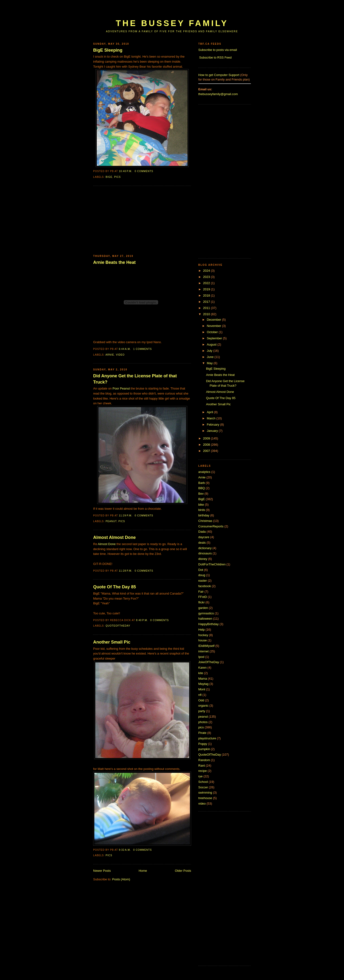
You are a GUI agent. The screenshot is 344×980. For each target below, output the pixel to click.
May (210, 363)
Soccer (203, 787)
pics (118, 177)
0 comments (144, 171)
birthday (204, 515)
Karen (202, 668)
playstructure (207, 738)
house (202, 640)
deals (202, 543)
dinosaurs (205, 553)
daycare (204, 537)
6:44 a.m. (125, 349)
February (214, 425)
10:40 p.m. (125, 171)
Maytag (203, 684)
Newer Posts (102, 871)
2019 (207, 289)
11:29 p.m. (125, 516)
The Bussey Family (172, 23)
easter (203, 581)
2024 (207, 271)
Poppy (203, 744)
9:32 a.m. (125, 850)
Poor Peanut (121, 388)
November (215, 326)
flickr (202, 602)
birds (202, 510)
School (203, 782)
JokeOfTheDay (209, 662)
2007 (207, 451)
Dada (202, 532)
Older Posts (183, 871)
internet (203, 651)
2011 (207, 308)
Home (143, 871)
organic (203, 706)
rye (200, 776)
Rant (202, 766)
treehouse (205, 798)
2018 (207, 295)
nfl (200, 695)
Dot (201, 570)
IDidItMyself (206, 646)
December (215, 320)
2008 (207, 445)
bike (201, 505)
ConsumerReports (211, 526)
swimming (205, 793)
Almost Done (107, 544)
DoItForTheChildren (212, 564)
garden (203, 608)
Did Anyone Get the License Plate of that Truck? (135, 379)
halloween (205, 619)
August (212, 344)
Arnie (110, 355)
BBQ (202, 488)
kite (201, 673)
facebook (205, 586)
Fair (201, 592)
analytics (204, 472)
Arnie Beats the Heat (114, 262)
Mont (202, 689)
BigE (109, 177)
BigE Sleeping (108, 50)
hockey (203, 635)
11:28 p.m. (125, 571)
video (120, 355)
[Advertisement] (180, 11)
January (213, 431)
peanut (111, 521)
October (213, 332)
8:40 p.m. (142, 620)
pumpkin (204, 749)
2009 (207, 438)
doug (202, 575)
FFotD (203, 597)
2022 (207, 283)
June (211, 357)
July (210, 351)
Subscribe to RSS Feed (215, 57)
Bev (201, 494)
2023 (207, 277)
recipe (202, 771)
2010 (207, 314)
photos (203, 722)
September (215, 338)
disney (203, 559)
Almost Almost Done (114, 537)
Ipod (201, 657)
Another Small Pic (112, 642)
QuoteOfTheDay (118, 626)
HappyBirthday (208, 624)
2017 (207, 302)
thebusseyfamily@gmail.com (218, 94)
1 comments (143, 349)
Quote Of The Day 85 (115, 587)
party (202, 711)
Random (204, 760)
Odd (201, 700)
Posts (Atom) (121, 879)
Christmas (205, 521)
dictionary (205, 548)
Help (202, 630)
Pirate (202, 733)
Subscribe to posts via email (218, 50)
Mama (203, 679)
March (212, 418)
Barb (202, 483)
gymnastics (206, 613)
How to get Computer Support (219, 75)
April (210, 412)
